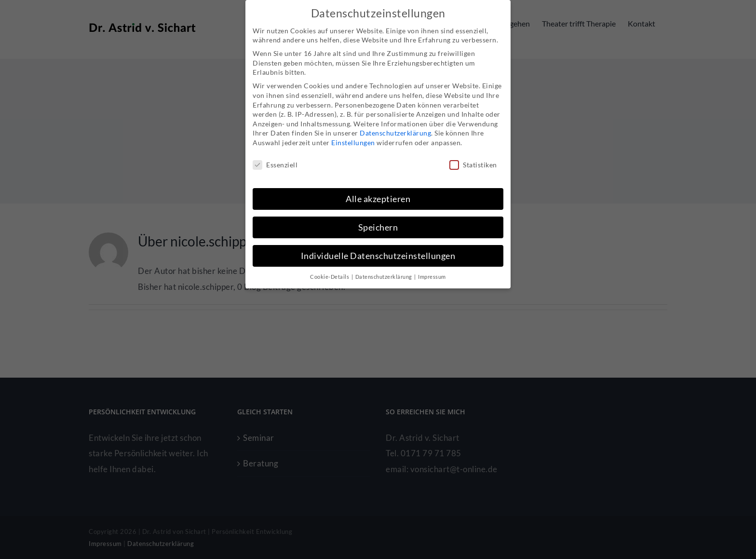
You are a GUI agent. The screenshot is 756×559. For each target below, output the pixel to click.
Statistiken (473, 165)
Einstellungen (353, 143)
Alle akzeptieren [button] (378, 199)
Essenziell (275, 165)
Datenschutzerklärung (395, 133)
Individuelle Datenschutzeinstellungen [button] (378, 256)
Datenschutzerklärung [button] (385, 277)
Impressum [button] (432, 277)
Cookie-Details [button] (330, 277)
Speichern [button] (378, 227)
